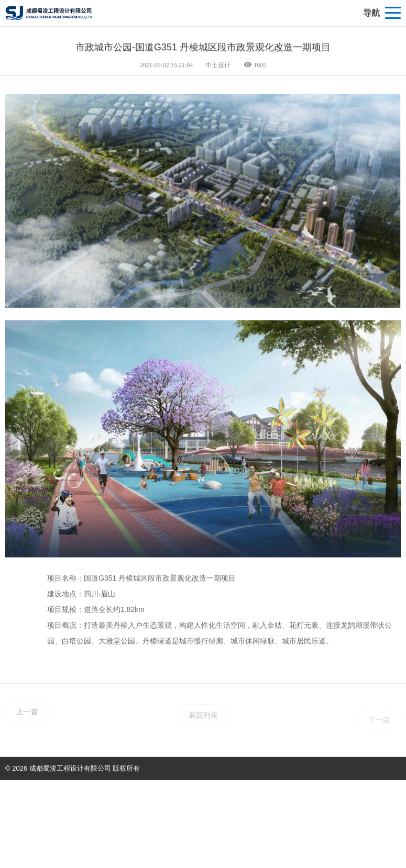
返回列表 (203, 725)
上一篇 (27, 721)
